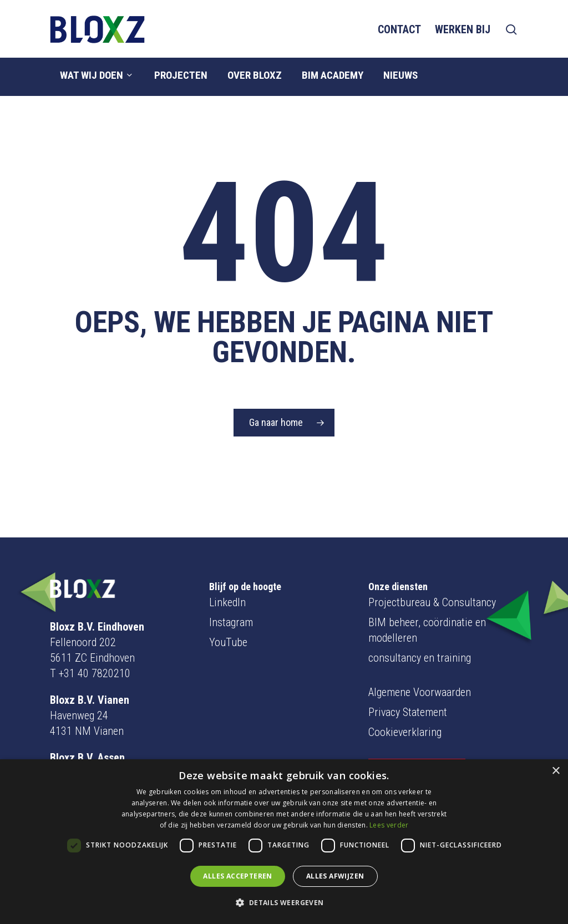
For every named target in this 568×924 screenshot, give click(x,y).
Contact (399, 29)
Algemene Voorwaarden (420, 666)
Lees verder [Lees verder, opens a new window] (389, 825)
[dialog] (284, 842)
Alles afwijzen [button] (335, 876)
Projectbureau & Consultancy (432, 576)
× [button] (556, 771)
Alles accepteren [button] (237, 876)
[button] (284, 903)
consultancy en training (420, 632)
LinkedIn (227, 576)
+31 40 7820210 (95, 647)
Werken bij (463, 29)
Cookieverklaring (405, 706)
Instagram (231, 596)
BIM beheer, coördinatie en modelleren (427, 604)
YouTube (228, 616)
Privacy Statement (408, 686)
